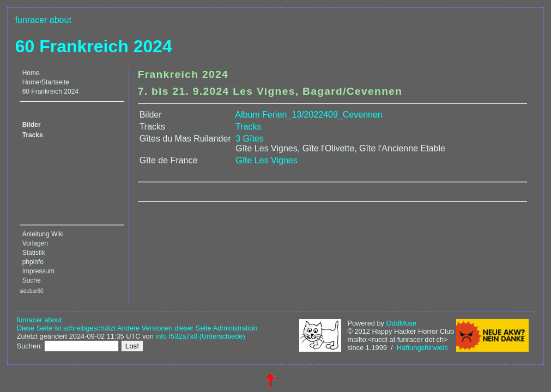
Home (31, 73)
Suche (32, 280)
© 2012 (358, 331)
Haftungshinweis (422, 348)
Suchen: (30, 346)
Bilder (32, 125)
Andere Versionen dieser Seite (164, 328)
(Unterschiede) (222, 336)
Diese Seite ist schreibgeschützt (66, 328)
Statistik (34, 253)
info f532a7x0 (176, 336)
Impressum (38, 271)
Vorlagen (35, 243)
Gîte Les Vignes (267, 160)
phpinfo (33, 262)
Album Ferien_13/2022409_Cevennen (308, 115)
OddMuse (401, 323)
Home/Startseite (46, 82)
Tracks (33, 135)
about (60, 20)
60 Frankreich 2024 (94, 46)
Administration (235, 328)
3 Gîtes (250, 139)
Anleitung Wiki (43, 234)
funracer (31, 20)
